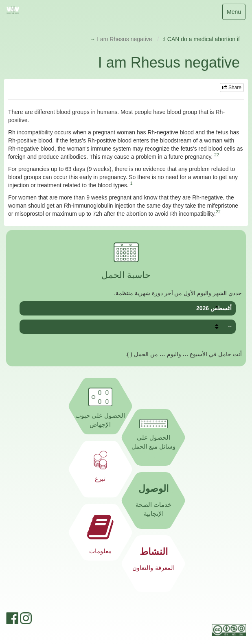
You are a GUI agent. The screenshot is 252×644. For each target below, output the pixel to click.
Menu (235, 14)
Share (232, 88)
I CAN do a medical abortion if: (201, 39)
